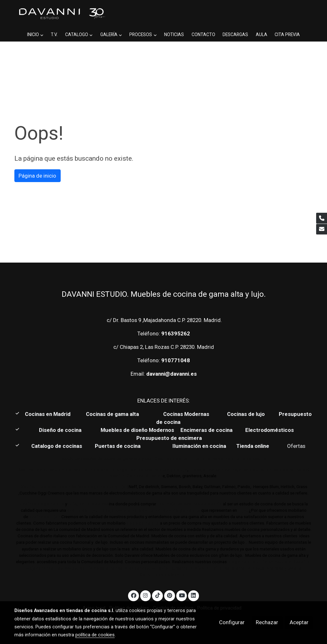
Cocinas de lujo (246, 414)
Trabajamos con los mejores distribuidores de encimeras (249, 469)
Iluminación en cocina (199, 446)
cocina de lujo (81, 510)
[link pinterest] (169, 595)
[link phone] (322, 218)
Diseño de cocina (63, 430)
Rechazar (267, 622)
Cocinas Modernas (187, 414)
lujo (72, 504)
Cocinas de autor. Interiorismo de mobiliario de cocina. (211, 459)
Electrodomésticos (270, 430)
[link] (62, 14)
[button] (35, 35)
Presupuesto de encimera (169, 438)
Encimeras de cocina (208, 430)
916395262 (176, 333)
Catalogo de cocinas (57, 446)
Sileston (154, 476)
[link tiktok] (157, 595)
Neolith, (118, 476)
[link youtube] (182, 595)
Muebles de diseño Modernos (137, 430)
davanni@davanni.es (171, 374)
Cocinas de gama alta (114, 414)
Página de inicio (37, 176)
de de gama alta (142, 523)
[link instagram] (146, 595)
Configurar (232, 622)
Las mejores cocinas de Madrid (189, 504)
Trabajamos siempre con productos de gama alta (149, 510)
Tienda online (252, 446)
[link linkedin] (194, 595)
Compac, (136, 476)
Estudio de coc (94, 504)
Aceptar (299, 622)
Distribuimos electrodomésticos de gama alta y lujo (73, 487)
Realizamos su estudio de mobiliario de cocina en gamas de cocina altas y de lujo (103, 469)
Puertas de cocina (118, 446)
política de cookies (95, 635)
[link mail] (322, 229)
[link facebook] (133, 595)
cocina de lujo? (45, 517)
